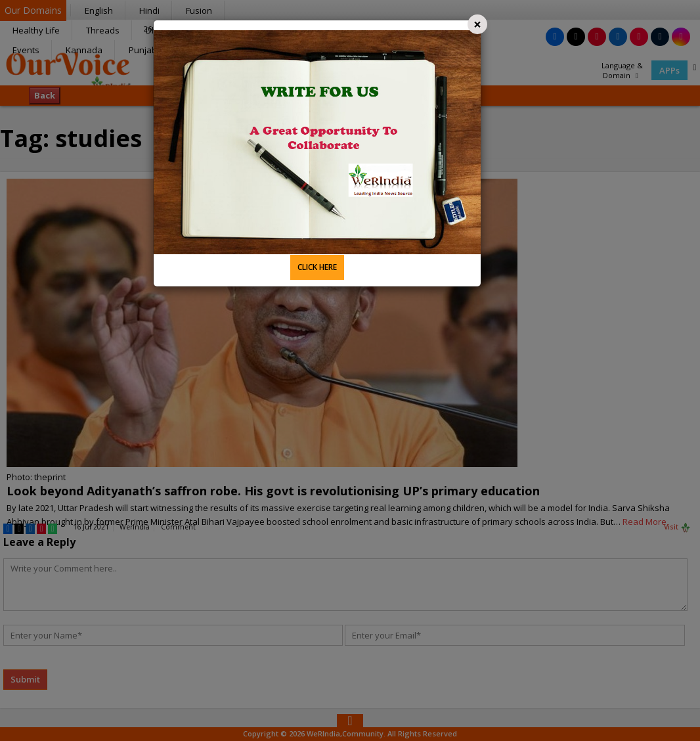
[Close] (477, 24)
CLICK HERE (317, 267)
